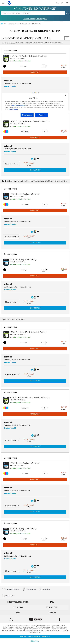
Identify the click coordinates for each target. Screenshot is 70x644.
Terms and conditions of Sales (45, 627)
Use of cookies (13, 109)
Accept (42, 115)
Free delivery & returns (12, 589)
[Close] (66, 95)
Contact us (46, 589)
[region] (35, 107)
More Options (27, 115)
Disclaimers (35, 641)
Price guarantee (31, 589)
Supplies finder (12, 24)
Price (67, 38)
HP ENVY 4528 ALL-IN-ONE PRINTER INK (29, 24)
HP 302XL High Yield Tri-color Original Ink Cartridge (30, 121)
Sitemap (38, 632)
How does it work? (10, 86)
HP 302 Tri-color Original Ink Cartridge (25, 194)
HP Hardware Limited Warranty (20, 631)
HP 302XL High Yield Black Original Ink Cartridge (28, 56)
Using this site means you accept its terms (21, 627)
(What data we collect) (19, 105)
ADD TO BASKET (35, 72)
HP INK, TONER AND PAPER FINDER (35, 8)
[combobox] (33, 13)
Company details (11, 625)
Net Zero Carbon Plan (37, 631)
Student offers (10, 596)
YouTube (36, 619)
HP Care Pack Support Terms (23, 629)
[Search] (33, 13)
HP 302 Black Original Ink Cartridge (23, 260)
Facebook (60, 619)
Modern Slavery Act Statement (41, 625)
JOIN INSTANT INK (35, 170)
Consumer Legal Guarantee (42, 629)
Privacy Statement (24, 625)
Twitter (11, 619)
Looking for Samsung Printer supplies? (35, 19)
